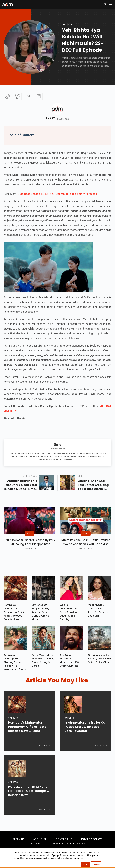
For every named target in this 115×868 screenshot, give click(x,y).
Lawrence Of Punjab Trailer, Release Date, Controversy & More (41, 612)
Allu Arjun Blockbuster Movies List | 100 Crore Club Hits (69, 660)
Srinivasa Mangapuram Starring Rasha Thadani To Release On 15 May (15, 662)
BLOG (29, 533)
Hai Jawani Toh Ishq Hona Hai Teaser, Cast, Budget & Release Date (29, 791)
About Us (40, 839)
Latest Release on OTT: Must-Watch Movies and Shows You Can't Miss (86, 542)
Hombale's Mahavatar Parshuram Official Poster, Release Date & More (15, 612)
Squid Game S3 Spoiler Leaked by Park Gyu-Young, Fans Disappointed (29, 542)
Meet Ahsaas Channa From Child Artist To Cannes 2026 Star (100, 610)
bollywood (68, 24)
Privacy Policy (92, 839)
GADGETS (13, 718)
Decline (96, 864)
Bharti (51, 119)
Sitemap (19, 839)
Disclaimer (36, 844)
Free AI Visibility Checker (70, 844)
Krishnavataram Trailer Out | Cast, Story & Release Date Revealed (86, 727)
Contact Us (64, 839)
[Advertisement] (11, 61)
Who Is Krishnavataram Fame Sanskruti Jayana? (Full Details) (70, 612)
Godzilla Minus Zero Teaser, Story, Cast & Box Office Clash (100, 659)
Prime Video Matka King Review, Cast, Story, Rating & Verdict (43, 660)
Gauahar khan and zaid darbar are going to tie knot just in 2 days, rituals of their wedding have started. (94, 485)
